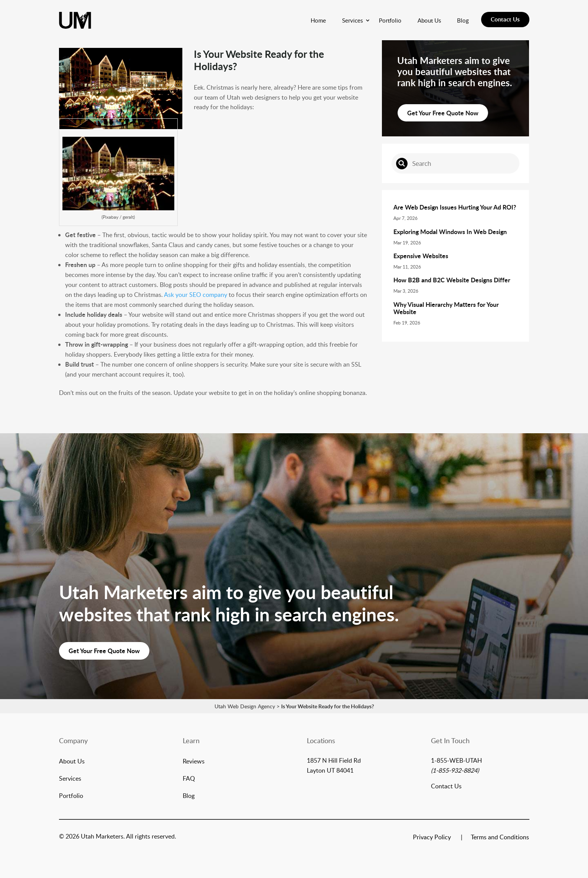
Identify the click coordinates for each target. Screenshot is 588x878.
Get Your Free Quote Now (443, 113)
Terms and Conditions (500, 838)
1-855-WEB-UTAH (456, 760)
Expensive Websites (421, 256)
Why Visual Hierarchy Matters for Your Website (446, 308)
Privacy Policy (432, 838)
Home (318, 20)
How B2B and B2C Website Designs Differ (452, 280)
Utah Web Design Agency (245, 706)
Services (352, 20)
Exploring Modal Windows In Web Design (450, 232)
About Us (429, 20)
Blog (463, 20)
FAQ (189, 779)
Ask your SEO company (196, 295)
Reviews (194, 762)
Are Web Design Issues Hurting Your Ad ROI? (455, 207)
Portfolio (390, 20)
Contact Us (505, 19)
